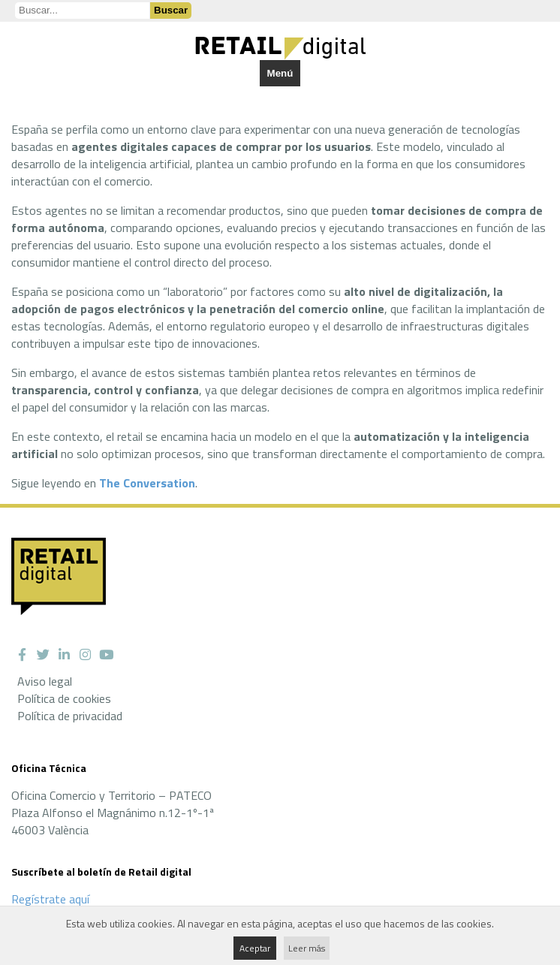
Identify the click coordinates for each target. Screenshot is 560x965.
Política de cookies (64, 698)
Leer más (307, 948)
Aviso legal (45, 681)
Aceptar (255, 948)
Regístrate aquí (50, 899)
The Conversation (147, 483)
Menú (280, 73)
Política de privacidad (70, 716)
